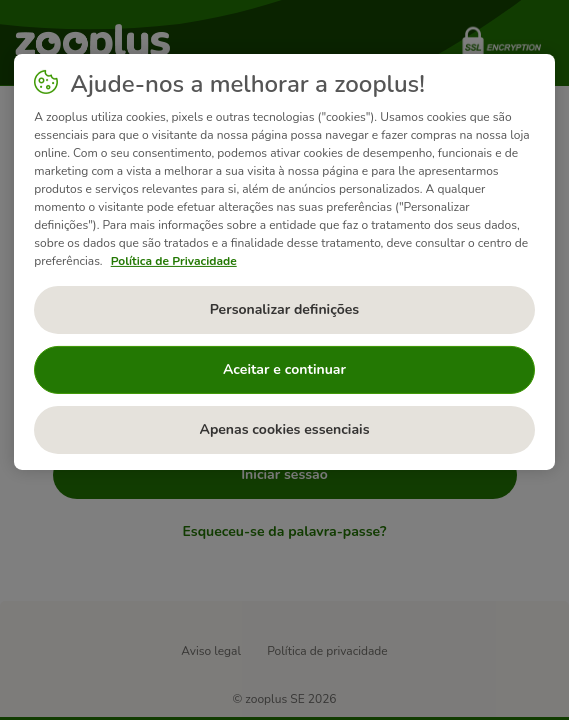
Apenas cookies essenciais (284, 429)
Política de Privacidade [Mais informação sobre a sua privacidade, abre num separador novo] (174, 261)
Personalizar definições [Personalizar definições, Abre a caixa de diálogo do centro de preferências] (284, 309)
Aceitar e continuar (284, 369)
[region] (284, 262)
